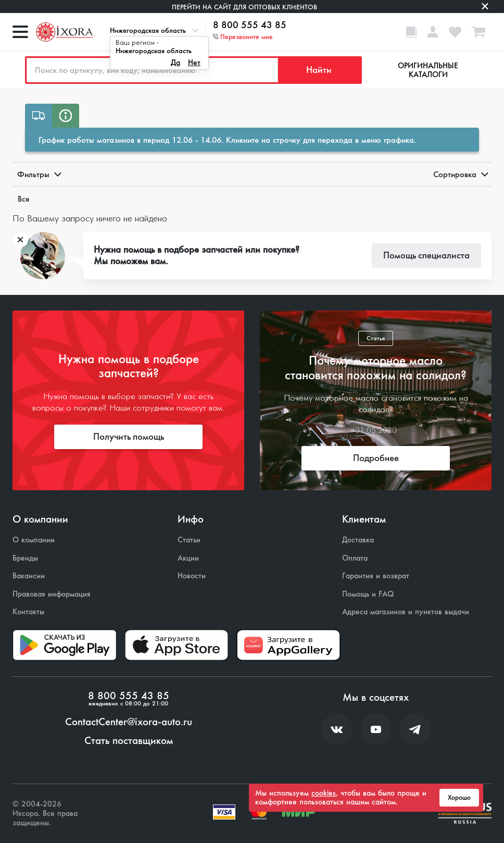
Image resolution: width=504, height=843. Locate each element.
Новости (192, 576)
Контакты (28, 612)
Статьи (189, 540)
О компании (34, 540)
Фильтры (39, 174)
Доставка (358, 540)
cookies (324, 793)
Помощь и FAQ (368, 594)
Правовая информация (52, 594)
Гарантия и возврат (376, 576)
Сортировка (460, 174)
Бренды (25, 558)
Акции (188, 558)
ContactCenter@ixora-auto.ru (129, 722)
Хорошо (459, 798)
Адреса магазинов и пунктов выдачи (406, 612)
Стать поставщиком (129, 741)
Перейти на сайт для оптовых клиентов (244, 7)
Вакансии (29, 576)
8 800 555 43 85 (250, 26)
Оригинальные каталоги (428, 70)
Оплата (355, 558)
